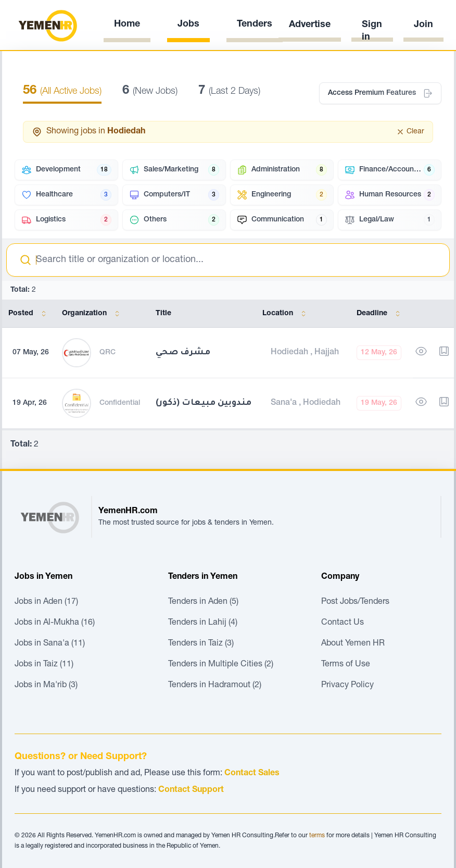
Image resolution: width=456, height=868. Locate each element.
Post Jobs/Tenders (355, 602)
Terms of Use (346, 665)
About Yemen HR (353, 644)
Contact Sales (252, 774)
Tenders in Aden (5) (203, 602)
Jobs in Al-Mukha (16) (55, 623)
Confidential (120, 403)
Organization (93, 314)
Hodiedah (290, 353)
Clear (410, 132)
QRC (107, 353)
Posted (29, 314)
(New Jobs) (150, 92)
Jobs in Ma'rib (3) (46, 686)
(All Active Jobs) (62, 92)
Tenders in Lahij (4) (203, 623)
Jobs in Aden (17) (46, 602)
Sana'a (285, 403)
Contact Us (343, 623)
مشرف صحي (183, 353)
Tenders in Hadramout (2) (215, 686)
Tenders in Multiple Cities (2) (221, 665)
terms (317, 836)
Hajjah (327, 353)
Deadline (380, 314)
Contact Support (191, 790)
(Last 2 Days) (229, 92)
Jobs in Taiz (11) (44, 665)
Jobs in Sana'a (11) (50, 644)
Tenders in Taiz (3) (201, 644)
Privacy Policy (347, 686)
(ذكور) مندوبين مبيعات (204, 403)
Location (286, 314)
